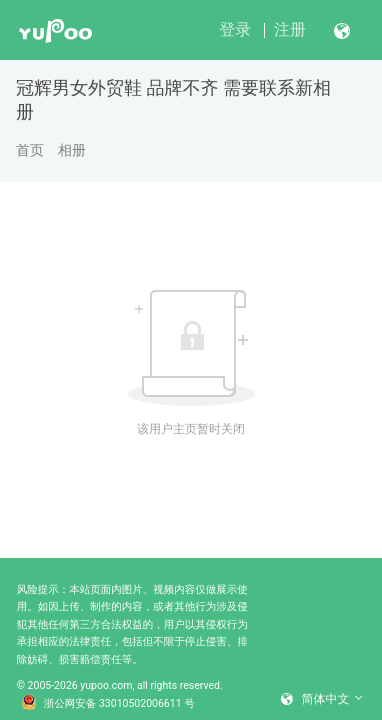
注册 (290, 29)
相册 (72, 150)
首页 (30, 150)
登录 (235, 29)
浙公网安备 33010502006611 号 (108, 704)
